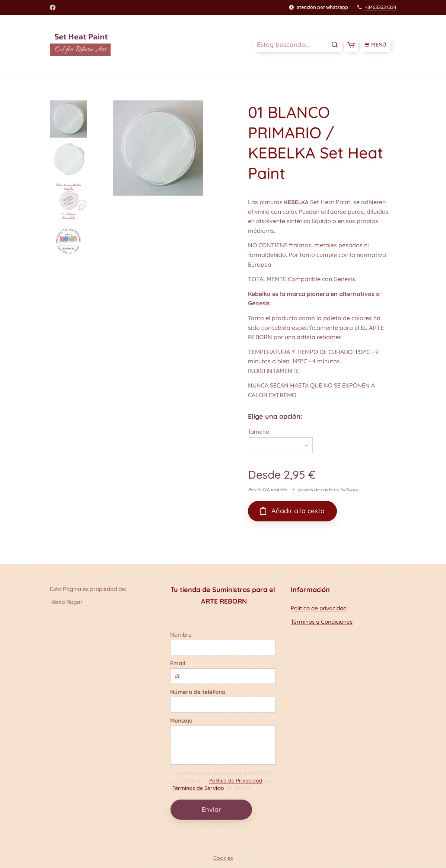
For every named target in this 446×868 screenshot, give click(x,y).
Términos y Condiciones (322, 622)
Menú (375, 45)
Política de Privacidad (236, 781)
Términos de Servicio (198, 788)
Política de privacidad (319, 609)
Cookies (223, 858)
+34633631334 (380, 7)
